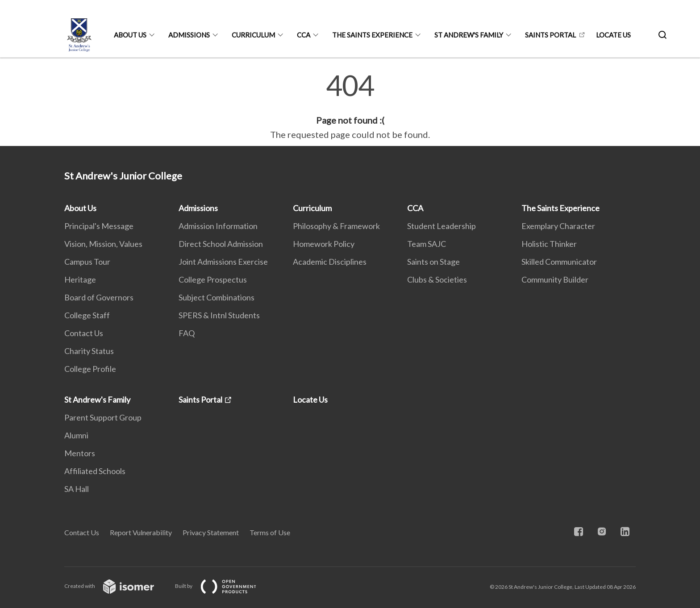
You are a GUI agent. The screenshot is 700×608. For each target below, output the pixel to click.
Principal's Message (99, 226)
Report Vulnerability (141, 532)
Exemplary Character (558, 226)
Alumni (76, 435)
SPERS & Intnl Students (219, 315)
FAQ (187, 333)
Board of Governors (99, 297)
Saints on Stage (433, 262)
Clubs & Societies (437, 279)
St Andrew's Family (469, 35)
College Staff (87, 315)
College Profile (90, 369)
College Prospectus (213, 279)
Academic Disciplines (330, 262)
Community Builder (555, 279)
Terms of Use (270, 532)
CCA (304, 35)
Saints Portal (550, 35)
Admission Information (218, 226)
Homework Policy (324, 244)
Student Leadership (442, 226)
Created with (116, 586)
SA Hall (77, 489)
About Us (130, 35)
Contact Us (84, 333)
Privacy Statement (211, 532)
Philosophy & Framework (336, 226)
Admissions (189, 35)
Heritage (80, 279)
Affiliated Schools (95, 471)
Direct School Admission (221, 244)
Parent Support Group (103, 417)
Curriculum (253, 35)
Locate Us (613, 35)
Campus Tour (87, 262)
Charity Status (89, 351)
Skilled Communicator (559, 262)
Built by (223, 586)
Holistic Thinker (549, 244)
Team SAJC (427, 244)
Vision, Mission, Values (103, 244)
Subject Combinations (217, 297)
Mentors (80, 453)
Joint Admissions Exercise (223, 262)
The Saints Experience (372, 35)
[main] (350, 106)
